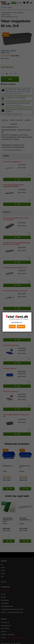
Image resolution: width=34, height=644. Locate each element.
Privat (12, 326)
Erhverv (21, 326)
